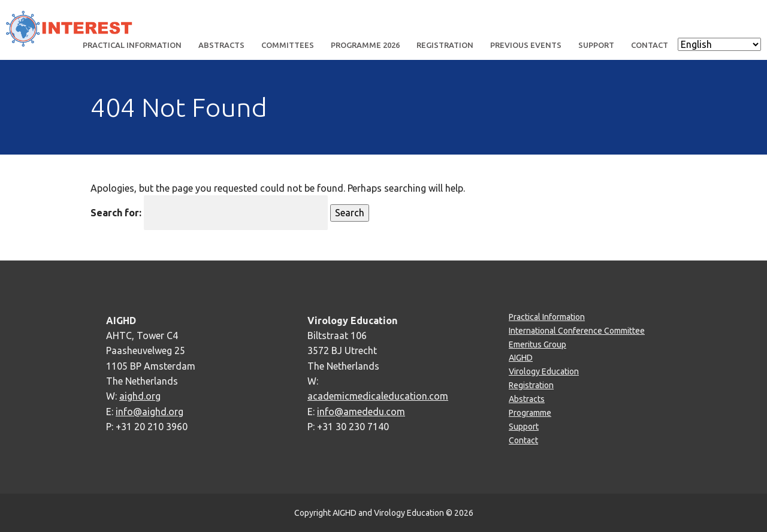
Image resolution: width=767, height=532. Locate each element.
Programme (530, 413)
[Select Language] (719, 45)
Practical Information (547, 317)
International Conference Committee (577, 331)
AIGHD (521, 358)
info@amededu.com (361, 412)
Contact (650, 45)
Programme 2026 (365, 45)
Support (596, 45)
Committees (288, 45)
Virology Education (544, 371)
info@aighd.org (150, 412)
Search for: (116, 213)
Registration (445, 45)
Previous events (526, 45)
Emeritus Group (537, 344)
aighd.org (140, 396)
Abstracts (221, 45)
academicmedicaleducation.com (378, 396)
